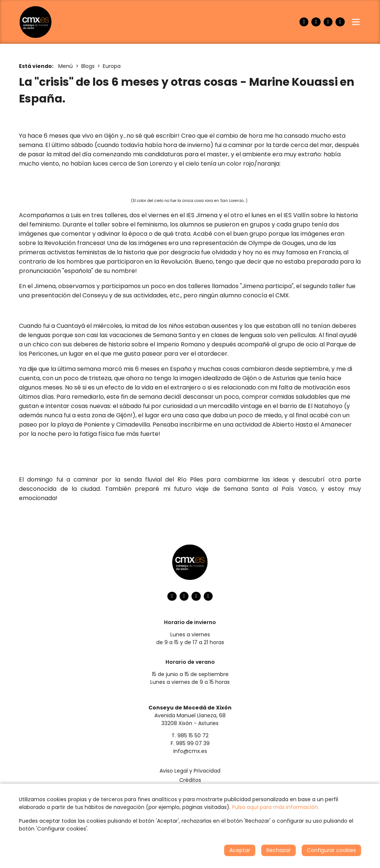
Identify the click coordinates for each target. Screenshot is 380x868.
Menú (65, 66)
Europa (112, 66)
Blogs (88, 66)
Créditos (190, 780)
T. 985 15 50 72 (190, 735)
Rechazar (279, 850)
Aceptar (240, 850)
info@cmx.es (190, 751)
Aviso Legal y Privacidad (190, 771)
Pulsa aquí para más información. (276, 807)
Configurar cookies (331, 850)
